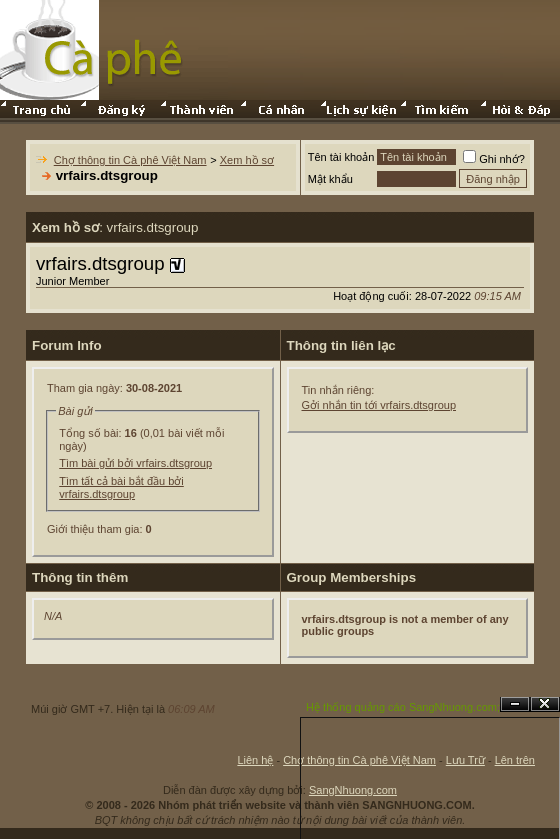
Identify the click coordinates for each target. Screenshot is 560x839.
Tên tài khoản (341, 157)
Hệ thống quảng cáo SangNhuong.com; (403, 707)
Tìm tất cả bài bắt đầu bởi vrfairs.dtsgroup (121, 487)
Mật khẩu (330, 179)
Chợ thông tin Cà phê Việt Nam (130, 160)
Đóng (545, 704)
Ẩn (515, 704)
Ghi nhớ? (494, 159)
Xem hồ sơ (247, 160)
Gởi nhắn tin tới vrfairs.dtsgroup (379, 405)
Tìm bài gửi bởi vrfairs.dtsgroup (135, 463)
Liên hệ (255, 760)
